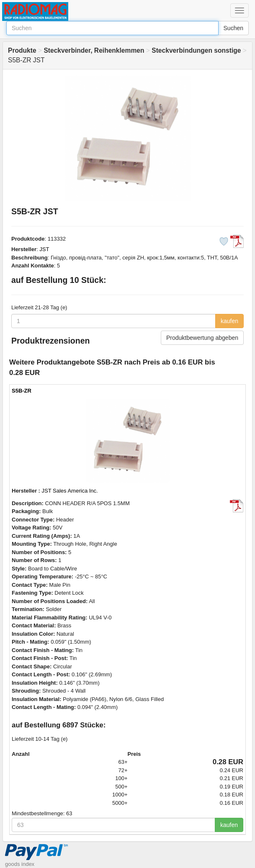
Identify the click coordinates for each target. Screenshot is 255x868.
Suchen (233, 28)
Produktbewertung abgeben (202, 338)
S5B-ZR (22, 391)
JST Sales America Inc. (70, 491)
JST (44, 249)
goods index (20, 864)
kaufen (229, 321)
